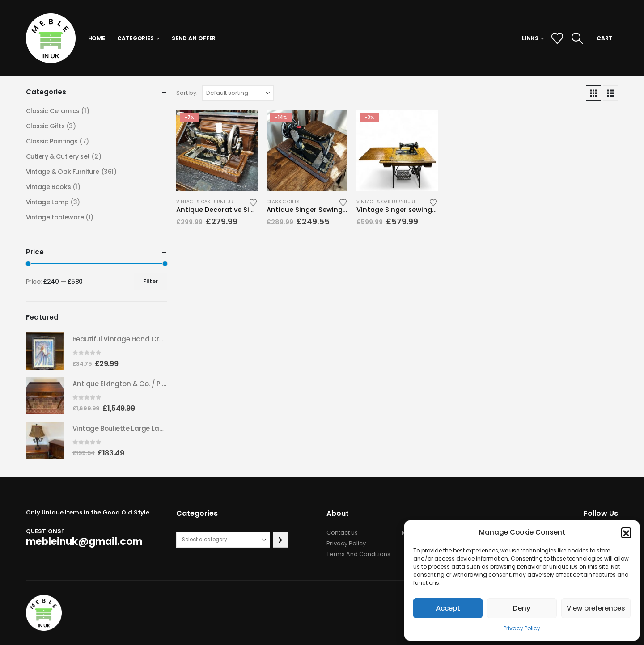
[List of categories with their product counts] (223, 540)
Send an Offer (194, 38)
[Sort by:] (238, 93)
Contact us (342, 533)
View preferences (596, 608)
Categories (136, 38)
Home (97, 38)
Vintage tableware (55, 217)
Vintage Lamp (47, 202)
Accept (448, 608)
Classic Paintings (52, 141)
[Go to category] (281, 540)
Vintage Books (49, 187)
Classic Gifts (283, 202)
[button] (626, 532)
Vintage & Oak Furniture (206, 202)
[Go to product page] (217, 150)
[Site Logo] (51, 38)
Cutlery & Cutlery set (58, 156)
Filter (150, 281)
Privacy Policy (522, 628)
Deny (522, 608)
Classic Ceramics (53, 111)
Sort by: (187, 93)
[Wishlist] (557, 38)
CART (605, 38)
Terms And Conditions (358, 554)
